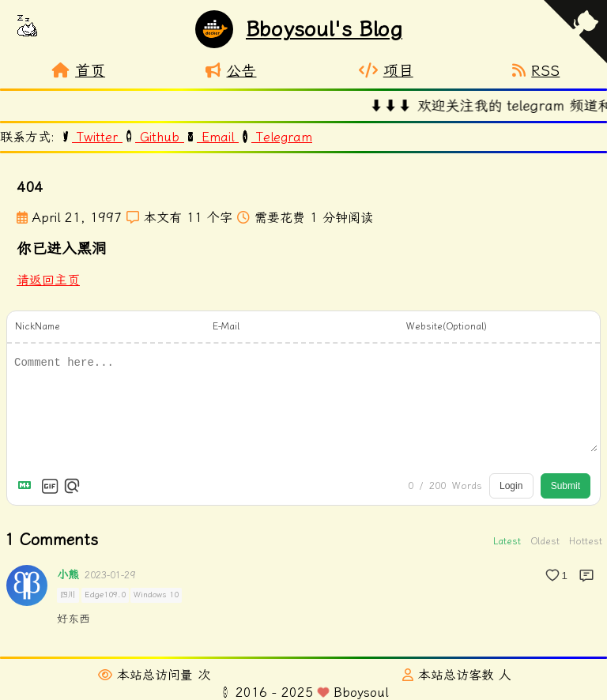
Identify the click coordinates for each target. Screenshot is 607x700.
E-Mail (226, 326)
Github (153, 137)
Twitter (91, 137)
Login (511, 486)
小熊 (68, 575)
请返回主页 (48, 280)
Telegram (275, 137)
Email (211, 137)
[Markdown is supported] (28, 486)
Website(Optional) (447, 326)
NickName (38, 326)
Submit (566, 486)
